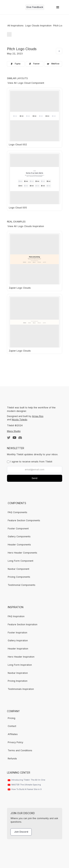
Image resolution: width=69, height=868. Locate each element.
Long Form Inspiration (20, 665)
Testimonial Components (22, 585)
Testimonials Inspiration (21, 689)
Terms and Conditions (20, 750)
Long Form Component (21, 561)
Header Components (19, 545)
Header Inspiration (18, 649)
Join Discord (21, 832)
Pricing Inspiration (18, 681)
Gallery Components (19, 536)
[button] (58, 7)
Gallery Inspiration (18, 640)
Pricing (11, 718)
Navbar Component (18, 569)
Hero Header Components (22, 553)
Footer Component (18, 529)
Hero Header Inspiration (21, 657)
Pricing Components (19, 577)
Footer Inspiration (17, 633)
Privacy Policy (15, 742)
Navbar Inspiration (18, 673)
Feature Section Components (24, 520)
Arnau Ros (38, 416)
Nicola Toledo (20, 420)
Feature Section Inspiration (23, 624)
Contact (12, 726)
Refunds (12, 759)
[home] (15, 7)
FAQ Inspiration (16, 616)
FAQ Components (17, 512)
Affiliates (13, 734)
